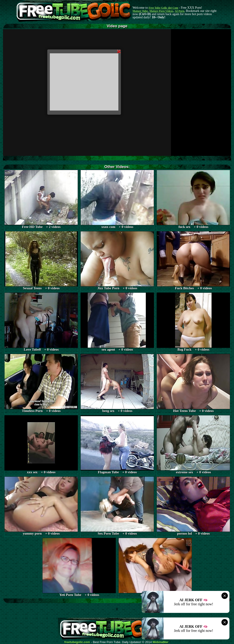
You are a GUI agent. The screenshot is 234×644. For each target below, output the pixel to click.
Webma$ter (161, 642)
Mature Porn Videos (161, 11)
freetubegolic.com (77, 642)
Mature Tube (140, 11)
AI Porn (180, 11)
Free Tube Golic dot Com (163, 8)
